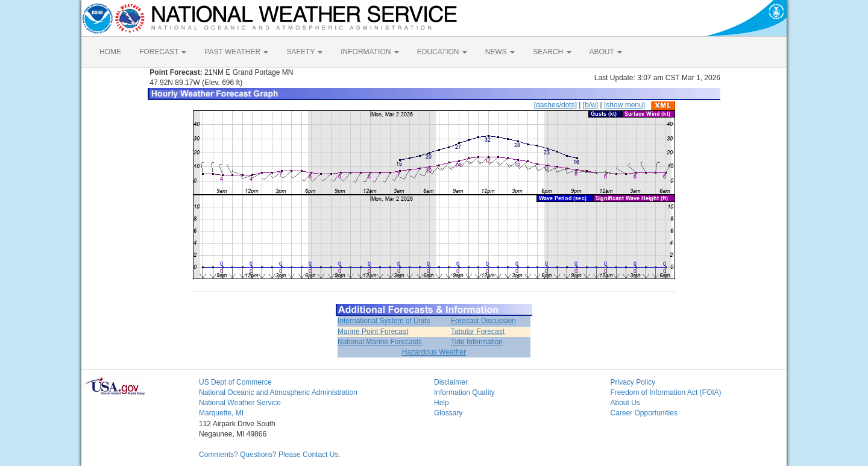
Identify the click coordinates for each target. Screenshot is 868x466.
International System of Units (384, 321)
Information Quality (464, 392)
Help (442, 403)
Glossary (448, 413)
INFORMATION (370, 52)
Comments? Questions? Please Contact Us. (270, 455)
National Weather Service (240, 403)
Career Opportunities (644, 413)
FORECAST (163, 52)
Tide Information (477, 342)
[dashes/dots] (555, 105)
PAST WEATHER (236, 52)
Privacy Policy (633, 382)
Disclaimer (451, 382)
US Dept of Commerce (235, 382)
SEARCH (552, 52)
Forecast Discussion (483, 321)
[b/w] (590, 105)
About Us (625, 403)
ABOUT (606, 52)
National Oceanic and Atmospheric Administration (278, 392)
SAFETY (304, 52)
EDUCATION (442, 52)
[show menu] (624, 105)
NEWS (500, 52)
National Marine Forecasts (380, 342)
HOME (110, 52)
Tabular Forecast (478, 332)
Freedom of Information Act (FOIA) (666, 392)
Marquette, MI (221, 413)
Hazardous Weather (434, 352)
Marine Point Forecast (373, 332)
